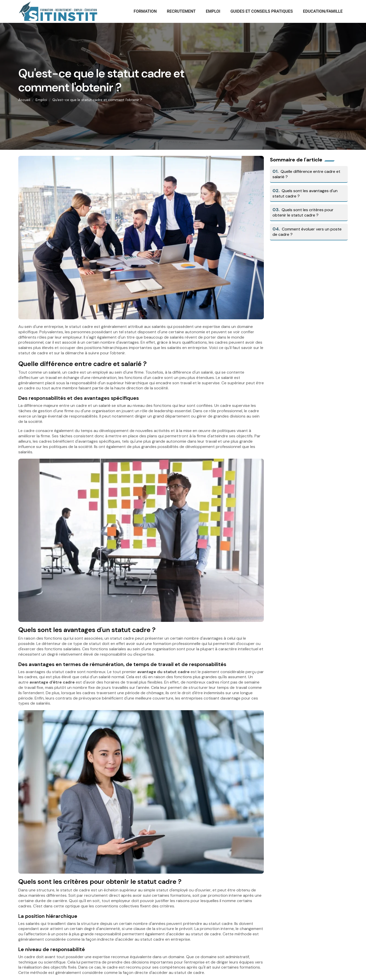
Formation (145, 11)
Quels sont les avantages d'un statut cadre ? (305, 193)
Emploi (213, 11)
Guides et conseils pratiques (262, 11)
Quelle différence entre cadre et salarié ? (306, 174)
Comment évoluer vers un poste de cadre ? (307, 232)
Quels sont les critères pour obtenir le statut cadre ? (303, 212)
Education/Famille (323, 11)
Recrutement (181, 11)
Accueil (24, 100)
